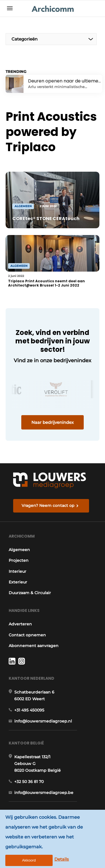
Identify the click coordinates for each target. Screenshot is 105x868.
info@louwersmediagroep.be (44, 793)
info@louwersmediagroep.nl (43, 721)
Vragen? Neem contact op (48, 505)
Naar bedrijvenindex (53, 422)
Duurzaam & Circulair (30, 593)
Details (62, 859)
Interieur (17, 571)
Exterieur (18, 582)
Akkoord (29, 860)
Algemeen (19, 550)
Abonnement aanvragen (34, 646)
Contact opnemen (27, 635)
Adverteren (20, 624)
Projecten (19, 560)
